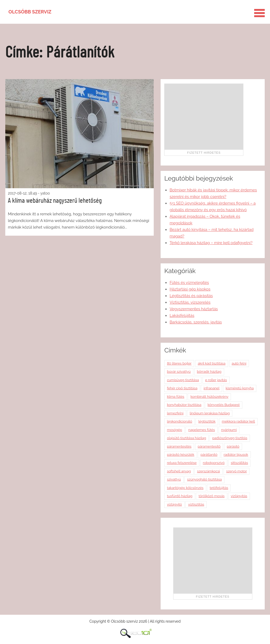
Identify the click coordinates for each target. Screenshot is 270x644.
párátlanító (209, 455)
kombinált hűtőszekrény (209, 397)
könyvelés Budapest (224, 405)
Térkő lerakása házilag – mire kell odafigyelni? (211, 243)
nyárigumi (229, 430)
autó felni (239, 363)
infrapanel (211, 388)
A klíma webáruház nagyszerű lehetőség (55, 201)
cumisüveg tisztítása (183, 380)
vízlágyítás (239, 496)
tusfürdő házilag (180, 496)
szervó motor (237, 471)
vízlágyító (174, 504)
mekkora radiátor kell (238, 421)
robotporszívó (214, 463)
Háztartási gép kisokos (190, 289)
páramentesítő (209, 446)
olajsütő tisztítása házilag (186, 438)
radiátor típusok (236, 455)
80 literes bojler (179, 363)
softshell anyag (179, 471)
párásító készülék (181, 455)
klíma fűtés (176, 397)
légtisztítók (207, 421)
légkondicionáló (180, 421)
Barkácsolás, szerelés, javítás (196, 322)
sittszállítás (239, 463)
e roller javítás (216, 380)
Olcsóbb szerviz (30, 12)
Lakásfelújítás (182, 316)
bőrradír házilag (209, 372)
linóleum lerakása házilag (210, 413)
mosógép (174, 430)
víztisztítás (196, 504)
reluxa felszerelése (182, 463)
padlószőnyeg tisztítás (230, 438)
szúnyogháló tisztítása (204, 479)
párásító (233, 446)
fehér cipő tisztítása (182, 388)
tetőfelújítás (219, 488)
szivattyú (174, 479)
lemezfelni (175, 413)
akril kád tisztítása (212, 363)
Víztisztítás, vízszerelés (190, 302)
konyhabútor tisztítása (184, 405)
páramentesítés (179, 446)
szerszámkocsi (208, 471)
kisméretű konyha (240, 388)
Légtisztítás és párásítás (191, 296)
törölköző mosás (211, 496)
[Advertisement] (204, 117)
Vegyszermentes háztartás (194, 309)
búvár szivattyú (179, 372)
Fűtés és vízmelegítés (189, 283)
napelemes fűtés (202, 430)
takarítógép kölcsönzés (185, 488)
